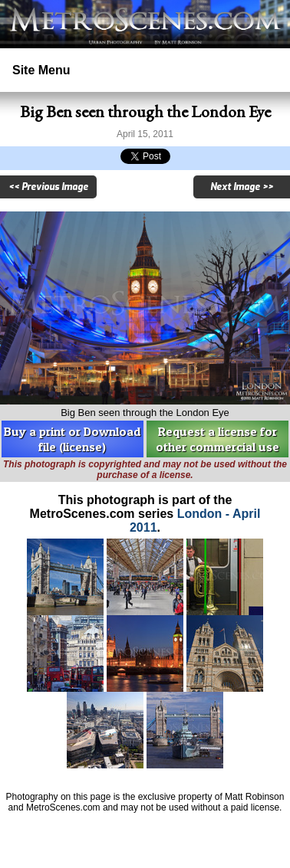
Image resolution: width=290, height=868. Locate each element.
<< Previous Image (48, 187)
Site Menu (41, 70)
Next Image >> (242, 187)
